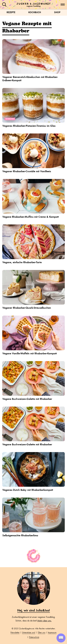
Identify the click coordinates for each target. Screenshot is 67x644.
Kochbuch (35, 12)
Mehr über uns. (45, 621)
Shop (57, 12)
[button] (4, 5)
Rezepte (11, 12)
